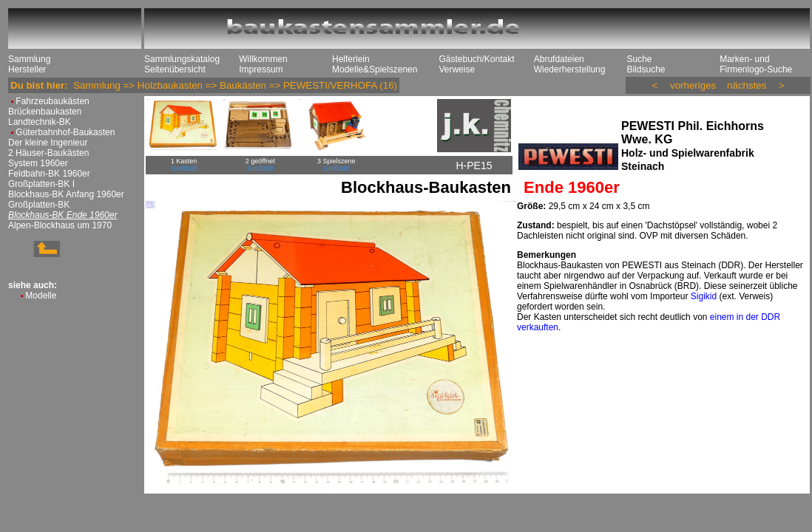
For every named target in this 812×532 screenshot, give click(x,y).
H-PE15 (474, 166)
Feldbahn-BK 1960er (49, 174)
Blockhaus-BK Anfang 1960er (66, 194)
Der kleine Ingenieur (48, 143)
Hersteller (27, 69)
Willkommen (263, 59)
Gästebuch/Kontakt (476, 59)
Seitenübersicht (175, 69)
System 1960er (38, 163)
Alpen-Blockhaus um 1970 (60, 225)
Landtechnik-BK (40, 122)
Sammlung (29, 59)
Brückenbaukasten (45, 112)
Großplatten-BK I (41, 184)
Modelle (41, 296)
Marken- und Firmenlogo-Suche (756, 64)
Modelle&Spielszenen (375, 69)
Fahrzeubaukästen (52, 101)
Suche (639, 59)
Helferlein (351, 59)
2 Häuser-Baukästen (48, 153)
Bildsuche (646, 69)
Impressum (261, 69)
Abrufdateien (559, 59)
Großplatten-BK (39, 205)
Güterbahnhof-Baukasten (65, 132)
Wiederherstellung (570, 69)
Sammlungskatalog (182, 59)
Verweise (457, 69)
